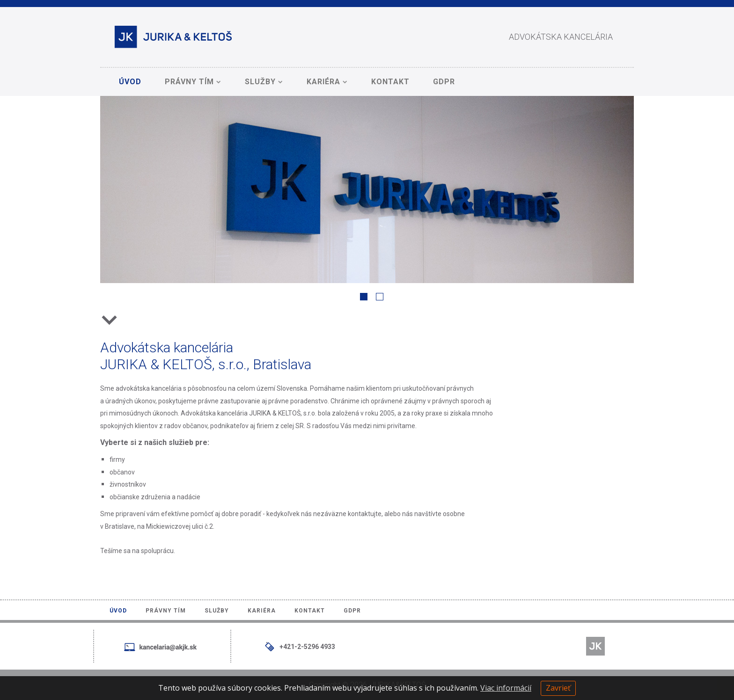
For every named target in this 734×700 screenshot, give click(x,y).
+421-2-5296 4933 (307, 647)
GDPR (444, 82)
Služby (264, 82)
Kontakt (390, 82)
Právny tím (193, 82)
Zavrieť (558, 688)
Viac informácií (506, 688)
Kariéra (327, 82)
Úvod (130, 82)
